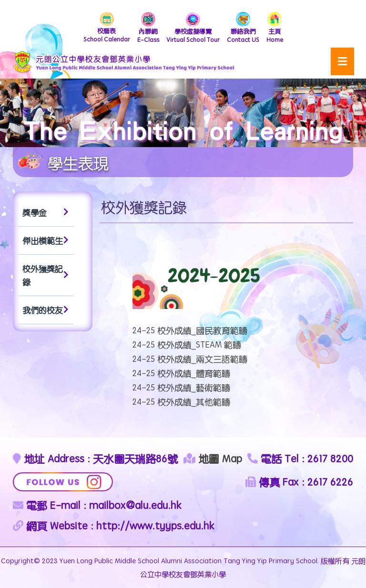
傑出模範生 (46, 240)
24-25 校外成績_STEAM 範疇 (187, 344)
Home (275, 28)
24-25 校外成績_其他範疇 (181, 402)
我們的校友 (46, 310)
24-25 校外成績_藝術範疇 (181, 387)
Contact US (243, 28)
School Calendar (107, 28)
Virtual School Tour (193, 28)
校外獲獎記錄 (46, 275)
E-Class (148, 28)
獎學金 (46, 212)
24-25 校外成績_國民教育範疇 (190, 330)
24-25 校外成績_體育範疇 (181, 373)
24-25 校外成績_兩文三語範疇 (190, 359)
